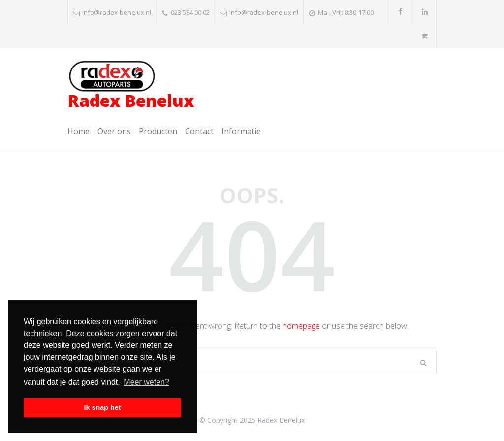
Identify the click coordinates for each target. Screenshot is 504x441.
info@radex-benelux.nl (117, 12)
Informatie (241, 131)
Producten (158, 131)
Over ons (114, 131)
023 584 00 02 (190, 12)
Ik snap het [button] (102, 407)
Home (79, 131)
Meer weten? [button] (146, 382)
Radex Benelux (131, 86)
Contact (199, 131)
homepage (301, 326)
